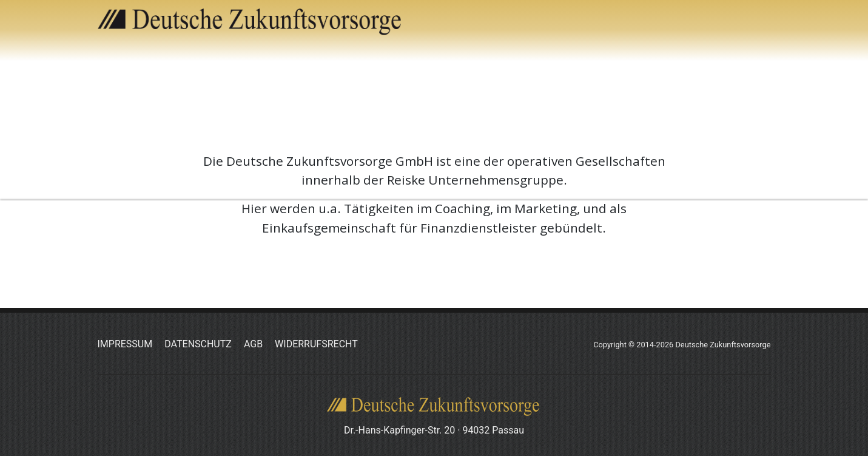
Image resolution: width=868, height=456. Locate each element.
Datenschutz (198, 344)
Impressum (125, 344)
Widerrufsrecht (316, 344)
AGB (253, 344)
